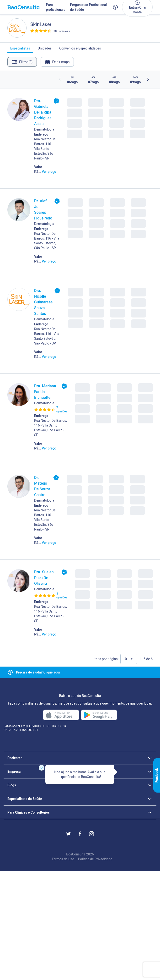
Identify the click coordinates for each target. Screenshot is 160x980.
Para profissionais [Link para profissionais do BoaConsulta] (56, 7)
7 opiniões (62, 410)
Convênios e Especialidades (80, 50)
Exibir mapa (57, 62)
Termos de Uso (63, 859)
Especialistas (20, 50)
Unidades (45, 50)
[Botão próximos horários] (148, 79)
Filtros (22, 62)
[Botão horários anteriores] (60, 79)
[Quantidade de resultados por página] (129, 659)
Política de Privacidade (95, 859)
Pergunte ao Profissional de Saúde (88, 7)
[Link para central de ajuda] (10, 672)
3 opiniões (62, 596)
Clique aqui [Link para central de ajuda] (38, 672)
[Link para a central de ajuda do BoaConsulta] (115, 7)
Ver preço (49, 172)
